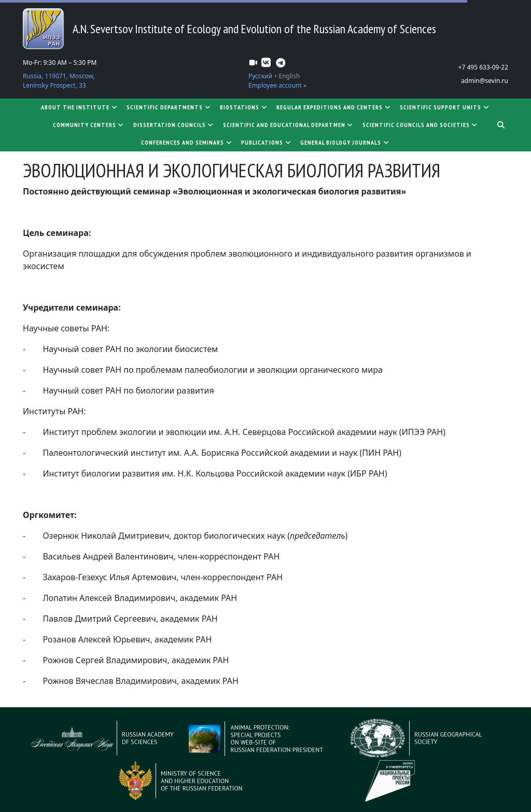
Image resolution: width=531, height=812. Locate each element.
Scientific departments (169, 107)
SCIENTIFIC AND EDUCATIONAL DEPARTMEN (289, 125)
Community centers (89, 125)
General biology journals (345, 142)
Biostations (244, 107)
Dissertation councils (174, 125)
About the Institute (80, 107)
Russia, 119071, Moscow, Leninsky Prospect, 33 (59, 81)
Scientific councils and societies (421, 125)
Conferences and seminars (187, 142)
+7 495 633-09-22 (483, 67)
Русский (260, 76)
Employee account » (277, 85)
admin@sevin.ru (485, 81)
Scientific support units (445, 107)
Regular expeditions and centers (334, 107)
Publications (267, 142)
